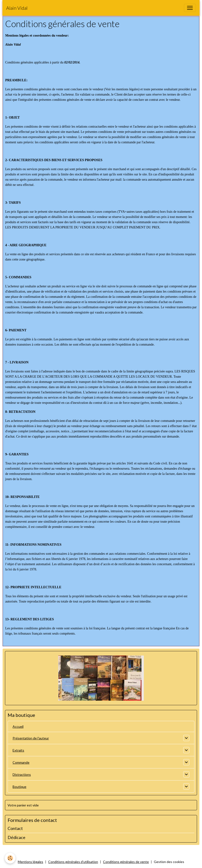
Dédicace (16, 837)
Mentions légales (31, 862)
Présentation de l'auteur (31, 738)
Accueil (18, 726)
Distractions (22, 774)
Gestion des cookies (169, 862)
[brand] (17, 8)
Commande (21, 762)
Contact (15, 828)
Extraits (18, 750)
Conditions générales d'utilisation (73, 862)
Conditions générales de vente (126, 862)
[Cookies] (10, 858)
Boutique (19, 787)
